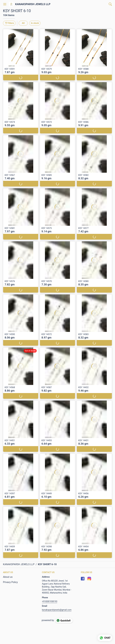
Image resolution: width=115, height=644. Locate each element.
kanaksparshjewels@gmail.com (57, 610)
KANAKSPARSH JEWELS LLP (33, 4)
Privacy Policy (10, 582)
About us (8, 577)
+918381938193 (50, 601)
